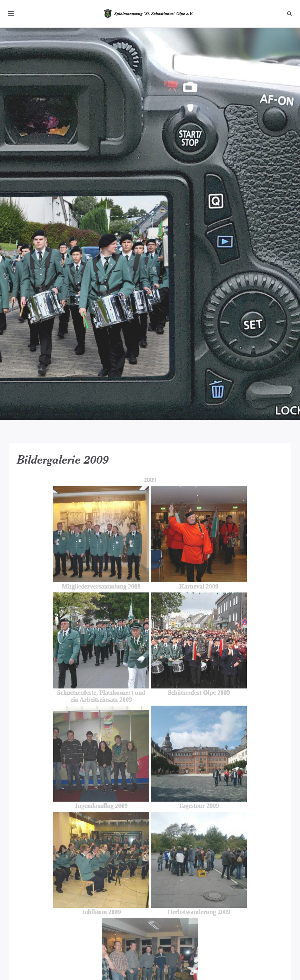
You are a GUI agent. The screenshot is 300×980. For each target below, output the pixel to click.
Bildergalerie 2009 (63, 459)
